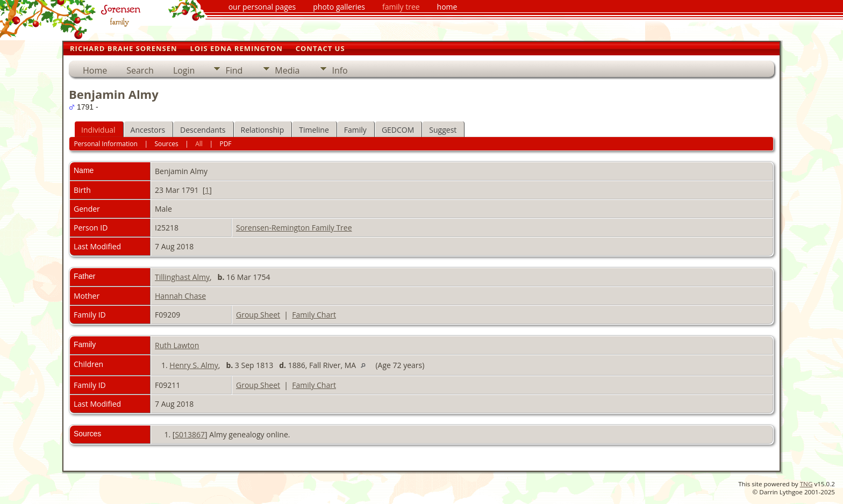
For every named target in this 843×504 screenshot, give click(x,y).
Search (140, 70)
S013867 (190, 434)
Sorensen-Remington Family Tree (294, 228)
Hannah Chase (180, 296)
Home (95, 70)
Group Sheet (258, 315)
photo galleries (339, 7)
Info (340, 70)
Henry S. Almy (194, 365)
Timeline (314, 130)
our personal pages (262, 7)
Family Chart (314, 315)
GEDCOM (398, 130)
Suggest (443, 130)
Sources (166, 144)
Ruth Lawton (177, 345)
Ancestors (148, 130)
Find (234, 70)
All (199, 144)
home (447, 7)
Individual (98, 130)
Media (287, 70)
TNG (806, 484)
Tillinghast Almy (182, 277)
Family (355, 130)
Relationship (263, 130)
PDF (225, 144)
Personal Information (106, 144)
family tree (401, 7)
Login (184, 70)
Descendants (203, 130)
